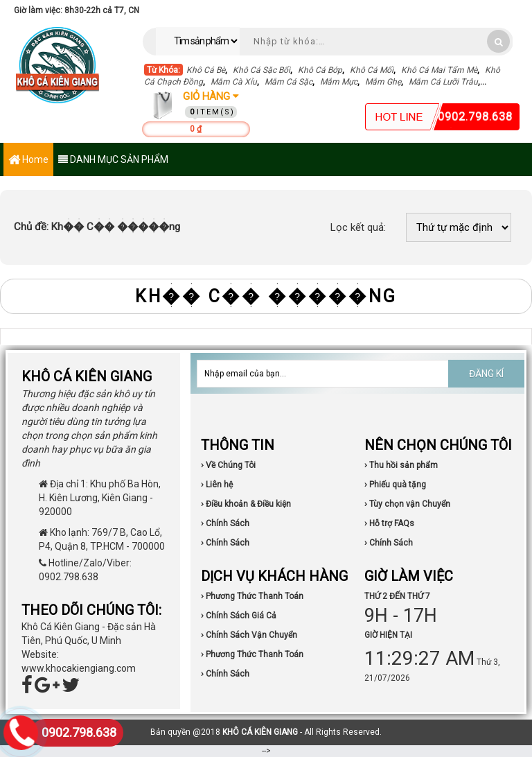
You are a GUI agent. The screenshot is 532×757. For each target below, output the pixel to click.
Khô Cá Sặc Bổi (261, 70)
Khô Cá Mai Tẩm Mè (439, 70)
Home (28, 160)
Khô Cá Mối (372, 70)
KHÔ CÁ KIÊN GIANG (260, 732)
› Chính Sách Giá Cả (239, 616)
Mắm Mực (339, 82)
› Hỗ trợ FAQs (389, 523)
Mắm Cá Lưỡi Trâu (443, 82)
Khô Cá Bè (206, 70)
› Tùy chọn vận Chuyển (407, 504)
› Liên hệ (217, 485)
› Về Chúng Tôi (228, 465)
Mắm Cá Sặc (289, 82)
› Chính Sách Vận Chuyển (249, 635)
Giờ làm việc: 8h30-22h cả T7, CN (77, 10)
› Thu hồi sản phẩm (401, 465)
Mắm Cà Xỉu (234, 82)
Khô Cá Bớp (320, 70)
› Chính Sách (225, 523)
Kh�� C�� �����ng (97, 227)
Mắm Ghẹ (383, 82)
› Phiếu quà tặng (395, 485)
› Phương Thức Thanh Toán (252, 596)
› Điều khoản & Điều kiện (246, 504)
